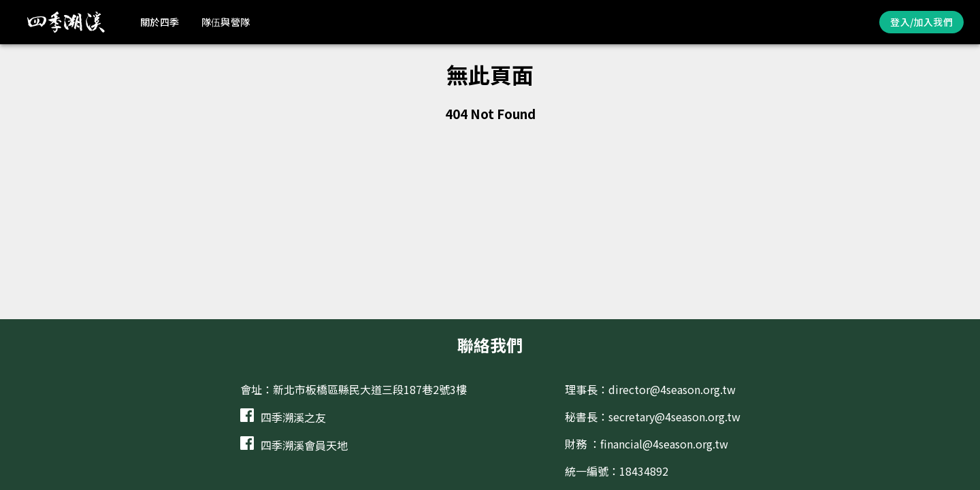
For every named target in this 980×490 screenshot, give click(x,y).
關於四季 (160, 22)
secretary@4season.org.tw (674, 416)
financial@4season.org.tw (664, 444)
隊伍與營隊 (226, 22)
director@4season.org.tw (672, 389)
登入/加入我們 (921, 22)
